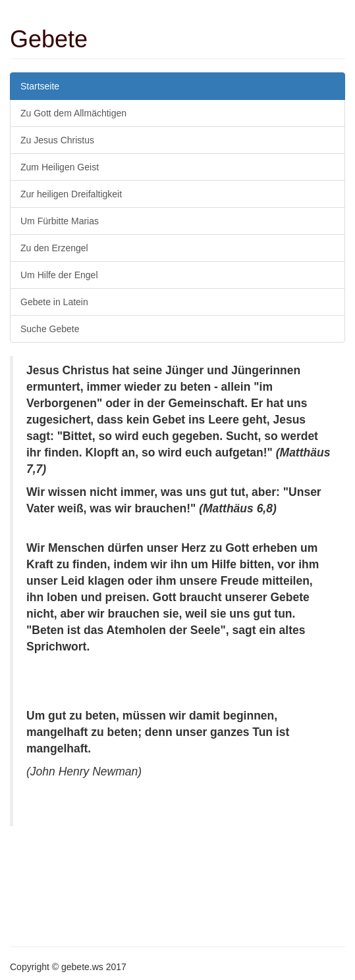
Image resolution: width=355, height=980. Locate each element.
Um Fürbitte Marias (60, 221)
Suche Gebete (50, 329)
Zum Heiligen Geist (60, 167)
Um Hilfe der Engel (59, 275)
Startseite (40, 86)
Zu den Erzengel (54, 248)
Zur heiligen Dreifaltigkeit (71, 194)
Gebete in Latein (54, 302)
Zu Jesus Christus (57, 140)
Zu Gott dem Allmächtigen (73, 113)
